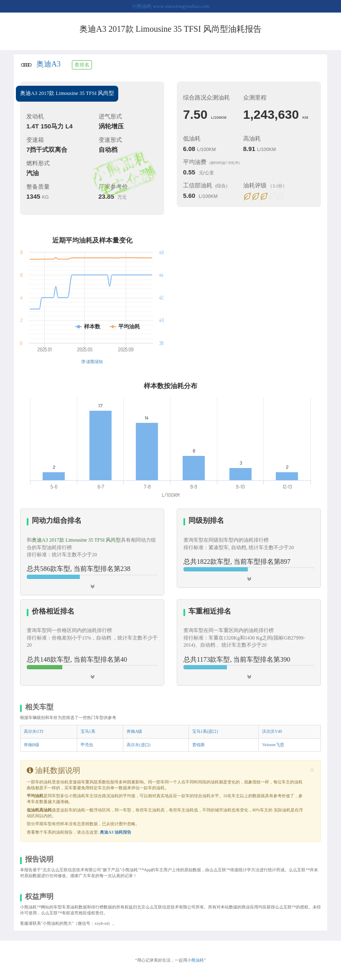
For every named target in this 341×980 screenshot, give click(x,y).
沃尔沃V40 (272, 731)
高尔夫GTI (34, 731)
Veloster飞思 (273, 745)
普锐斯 (198, 745)
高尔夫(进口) (139, 745)
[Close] (312, 770)
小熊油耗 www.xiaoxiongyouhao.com (170, 6)
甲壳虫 (87, 745)
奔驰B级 (32, 745)
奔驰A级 (134, 731)
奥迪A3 (48, 64)
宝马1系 (88, 731)
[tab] (92, 552)
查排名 (82, 65)
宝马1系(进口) (205, 731)
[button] (92, 552)
